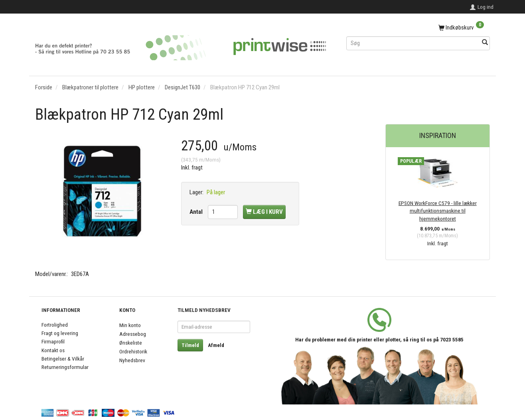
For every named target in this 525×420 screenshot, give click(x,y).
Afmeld (216, 345)
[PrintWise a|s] (181, 45)
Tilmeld (190, 345)
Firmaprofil (53, 341)
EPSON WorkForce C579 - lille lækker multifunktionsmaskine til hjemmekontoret (438, 211)
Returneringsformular (65, 367)
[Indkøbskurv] (418, 28)
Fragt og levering (60, 333)
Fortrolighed (55, 325)
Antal (197, 212)
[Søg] (485, 43)
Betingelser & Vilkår (63, 359)
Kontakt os (53, 350)
